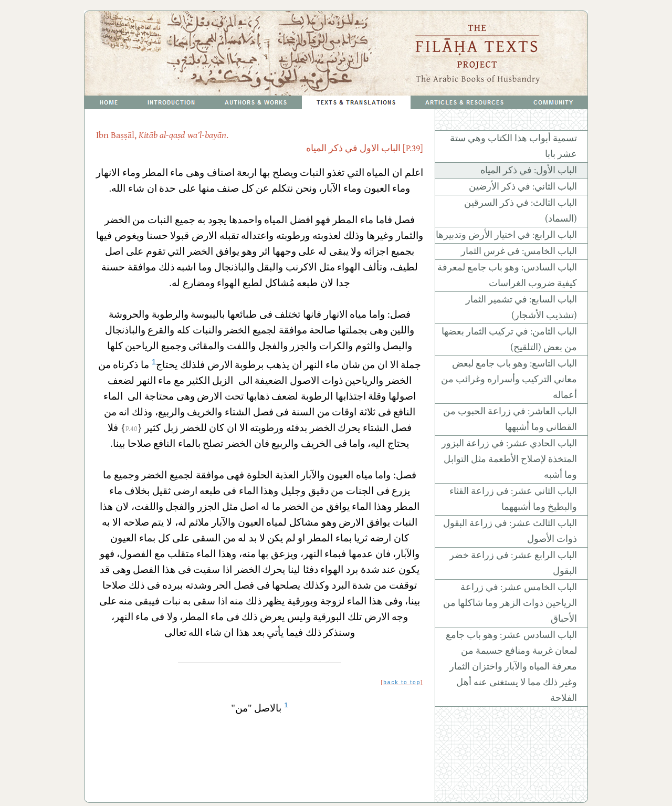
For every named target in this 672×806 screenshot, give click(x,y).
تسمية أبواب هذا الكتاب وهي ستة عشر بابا (513, 146)
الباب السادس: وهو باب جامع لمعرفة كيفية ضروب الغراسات (507, 276)
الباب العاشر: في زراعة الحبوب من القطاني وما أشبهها (510, 420)
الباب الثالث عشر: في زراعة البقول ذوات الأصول (510, 531)
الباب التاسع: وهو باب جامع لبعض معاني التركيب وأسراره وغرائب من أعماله (509, 380)
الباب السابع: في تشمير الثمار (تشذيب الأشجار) (521, 308)
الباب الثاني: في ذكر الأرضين (523, 187)
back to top (402, 682)
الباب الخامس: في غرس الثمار (519, 252)
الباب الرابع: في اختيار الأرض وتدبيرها (506, 235)
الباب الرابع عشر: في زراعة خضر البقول (513, 563)
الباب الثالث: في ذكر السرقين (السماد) (521, 211)
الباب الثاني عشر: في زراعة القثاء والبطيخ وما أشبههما (513, 499)
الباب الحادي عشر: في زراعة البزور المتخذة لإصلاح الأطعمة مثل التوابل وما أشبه (509, 459)
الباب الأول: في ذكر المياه (529, 171)
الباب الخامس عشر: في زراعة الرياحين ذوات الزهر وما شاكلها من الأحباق (510, 603)
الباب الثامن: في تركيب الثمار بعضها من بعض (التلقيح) (509, 340)
